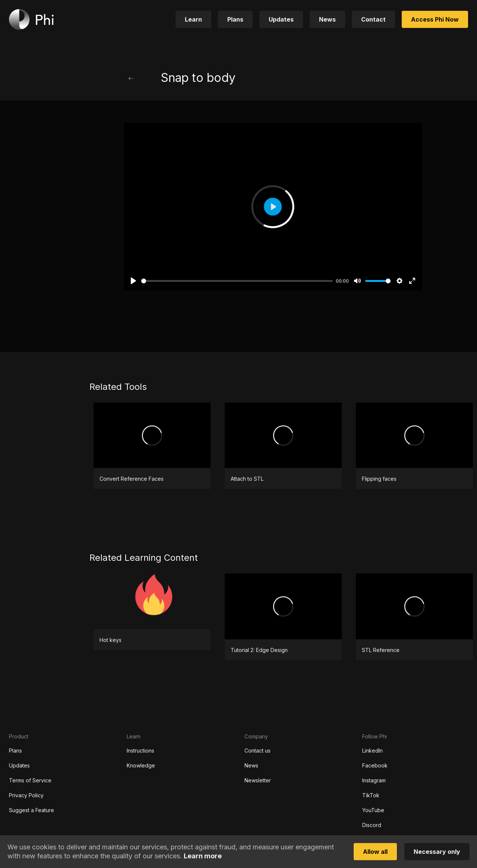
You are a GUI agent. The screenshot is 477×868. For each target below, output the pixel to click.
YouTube (373, 810)
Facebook (375, 765)
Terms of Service (30, 780)
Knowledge (141, 765)
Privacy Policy (26, 795)
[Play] (133, 281)
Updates (19, 765)
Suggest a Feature (31, 810)
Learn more (203, 856)
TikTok (371, 795)
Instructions (140, 751)
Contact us (258, 751)
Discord (372, 825)
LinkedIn (372, 751)
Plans (15, 751)
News (251, 765)
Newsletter (258, 780)
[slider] (237, 281)
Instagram (374, 780)
